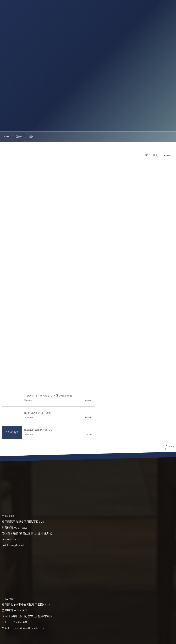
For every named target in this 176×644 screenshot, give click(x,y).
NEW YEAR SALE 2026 (124, 334)
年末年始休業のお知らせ (38, 351)
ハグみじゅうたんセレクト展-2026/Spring (48, 334)
